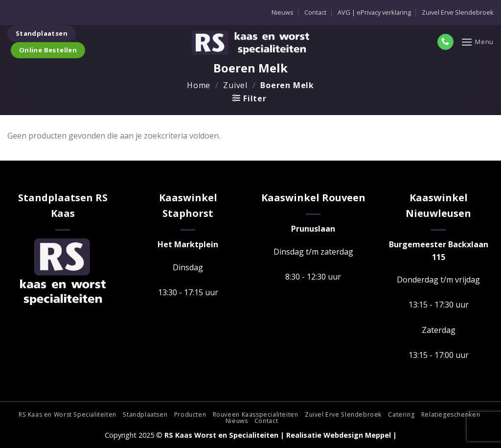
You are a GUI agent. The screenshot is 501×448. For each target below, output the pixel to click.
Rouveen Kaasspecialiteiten (256, 414)
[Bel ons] (445, 42)
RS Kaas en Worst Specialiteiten (68, 414)
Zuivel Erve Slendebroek (458, 12)
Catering (401, 414)
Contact (315, 12)
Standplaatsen (145, 414)
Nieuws (283, 12)
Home (199, 85)
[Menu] (477, 42)
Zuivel (235, 85)
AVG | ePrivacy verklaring (374, 12)
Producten (190, 414)
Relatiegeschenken (451, 414)
